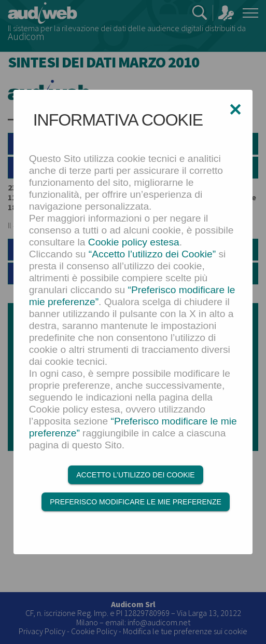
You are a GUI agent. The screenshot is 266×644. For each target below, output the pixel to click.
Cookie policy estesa (134, 242)
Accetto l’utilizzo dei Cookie (135, 475)
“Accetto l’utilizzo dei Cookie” (152, 254)
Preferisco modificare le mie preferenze (136, 502)
